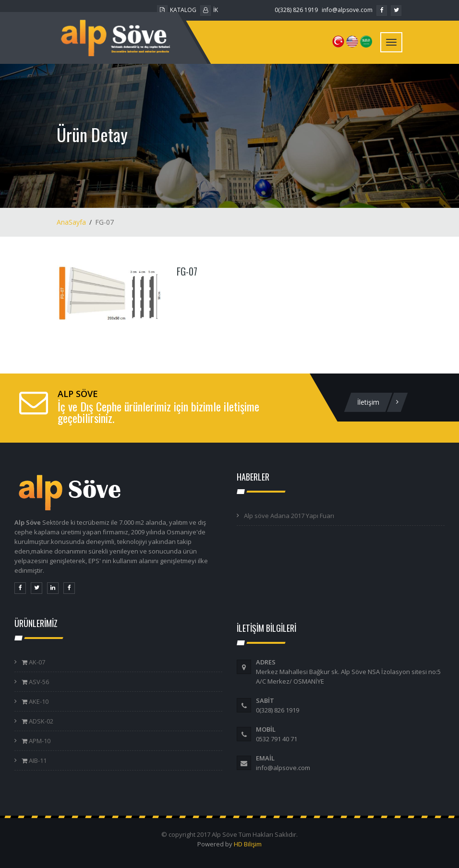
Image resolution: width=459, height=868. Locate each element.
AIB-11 (37, 760)
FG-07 (187, 271)
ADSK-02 (40, 721)
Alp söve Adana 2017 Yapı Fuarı (289, 516)
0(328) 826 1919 (296, 10)
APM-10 (39, 741)
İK (209, 10)
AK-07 (36, 662)
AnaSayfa (71, 222)
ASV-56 (38, 682)
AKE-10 (38, 701)
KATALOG (177, 10)
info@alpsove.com (347, 10)
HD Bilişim (248, 844)
